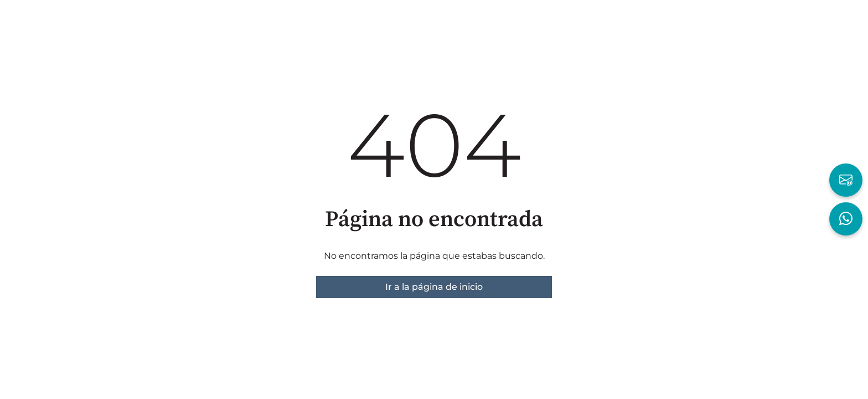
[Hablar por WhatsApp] (846, 219)
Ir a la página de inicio (434, 287)
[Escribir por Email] (846, 180)
